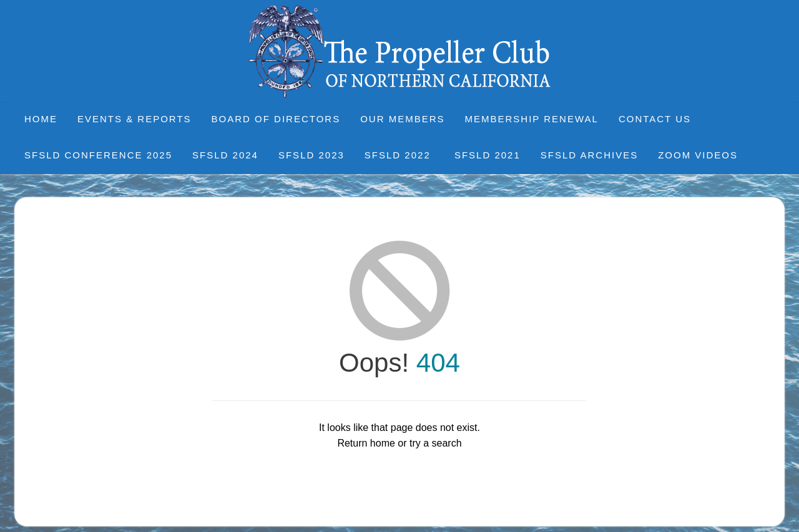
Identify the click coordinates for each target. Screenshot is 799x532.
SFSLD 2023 (311, 155)
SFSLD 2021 (488, 155)
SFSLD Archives (589, 155)
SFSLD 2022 (399, 155)
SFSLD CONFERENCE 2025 (98, 155)
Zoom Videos (698, 155)
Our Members (402, 119)
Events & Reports (135, 119)
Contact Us (655, 119)
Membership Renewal (532, 119)
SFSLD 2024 (225, 155)
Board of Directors (276, 119)
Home (41, 119)
